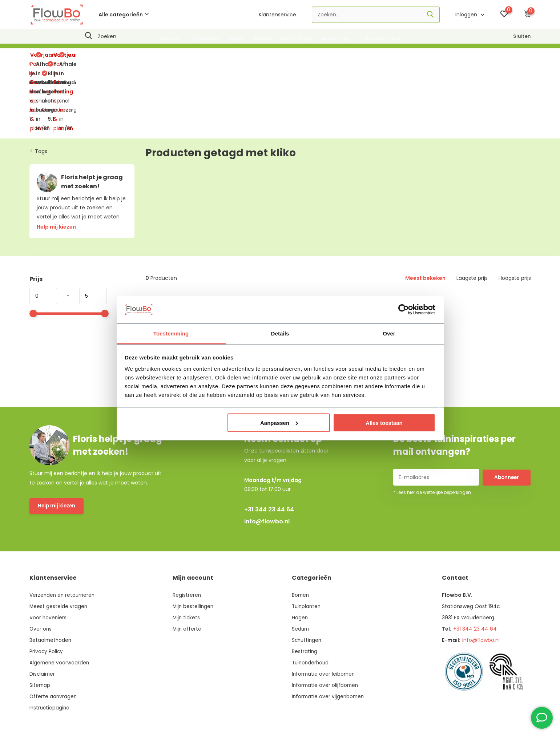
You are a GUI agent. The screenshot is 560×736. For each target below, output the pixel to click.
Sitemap (40, 624)
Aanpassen (279, 423)
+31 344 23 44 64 (269, 449)
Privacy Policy (47, 591)
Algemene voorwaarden (60, 602)
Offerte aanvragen (54, 636)
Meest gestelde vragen (59, 546)
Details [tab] (280, 333)
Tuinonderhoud (380, 39)
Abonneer (507, 416)
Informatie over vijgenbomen (328, 636)
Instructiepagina (50, 647)
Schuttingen (297, 39)
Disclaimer (43, 613)
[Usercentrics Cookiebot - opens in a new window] (404, 309)
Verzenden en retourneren (63, 534)
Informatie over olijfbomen (325, 624)
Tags (41, 90)
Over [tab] (389, 333)
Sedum (263, 39)
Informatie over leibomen (324, 613)
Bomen (170, 39)
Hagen (237, 39)
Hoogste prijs (515, 217)
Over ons (41, 568)
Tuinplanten (203, 39)
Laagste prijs (472, 217)
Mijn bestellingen (194, 546)
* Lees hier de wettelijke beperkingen (432, 432)
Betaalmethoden (51, 579)
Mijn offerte (187, 568)
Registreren (187, 534)
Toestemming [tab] (171, 333)
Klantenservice (277, 15)
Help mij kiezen (57, 446)
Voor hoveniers (48, 557)
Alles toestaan (384, 423)
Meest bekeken (425, 217)
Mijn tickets (187, 557)
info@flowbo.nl (267, 461)
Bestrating (336, 39)
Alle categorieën (124, 15)
